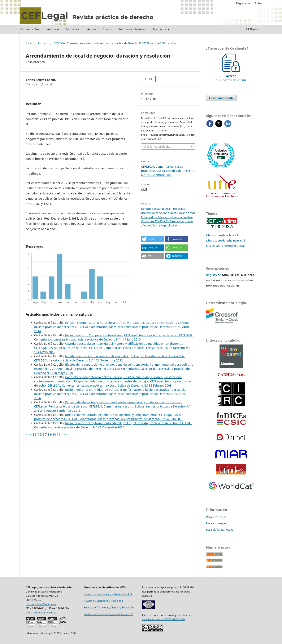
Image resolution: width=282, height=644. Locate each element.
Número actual (30, 29)
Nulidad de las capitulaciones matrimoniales (97, 356)
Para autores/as (216, 523)
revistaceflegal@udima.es (41, 604)
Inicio (29, 43)
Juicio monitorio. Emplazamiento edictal (94, 423)
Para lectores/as (216, 517)
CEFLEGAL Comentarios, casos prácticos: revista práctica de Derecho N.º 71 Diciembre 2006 (110, 43)
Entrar (259, 3)
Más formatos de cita (157, 147)
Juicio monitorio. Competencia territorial (94, 335)
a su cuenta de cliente (231, 76)
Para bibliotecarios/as (220, 530)
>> (65, 434)
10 (54, 434)
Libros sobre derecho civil (222, 235)
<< (27, 434)
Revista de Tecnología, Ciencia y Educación (109, 607)
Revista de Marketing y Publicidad (103, 601)
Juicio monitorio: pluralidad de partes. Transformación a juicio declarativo (118, 390)
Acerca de (160, 29)
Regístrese (214, 275)
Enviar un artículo (221, 98)
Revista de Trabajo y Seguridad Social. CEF (109, 614)
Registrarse (243, 3)
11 (58, 434)
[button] (153, 239)
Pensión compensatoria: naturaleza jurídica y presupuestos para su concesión (121, 323)
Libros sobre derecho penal (225, 246)
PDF (150, 79)
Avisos (92, 29)
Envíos (107, 29)
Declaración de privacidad (41, 613)
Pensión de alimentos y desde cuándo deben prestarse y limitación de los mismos (123, 402)
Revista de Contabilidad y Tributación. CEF (108, 594)
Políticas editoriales (132, 29)
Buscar (253, 29)
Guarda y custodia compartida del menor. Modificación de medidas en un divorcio (124, 344)
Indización (73, 29)
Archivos (53, 29)
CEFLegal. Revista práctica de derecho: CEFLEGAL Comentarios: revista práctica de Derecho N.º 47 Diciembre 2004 (113, 425)
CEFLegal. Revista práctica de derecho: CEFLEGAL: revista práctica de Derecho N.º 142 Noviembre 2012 (109, 358)
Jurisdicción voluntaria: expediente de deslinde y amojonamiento (111, 415)
